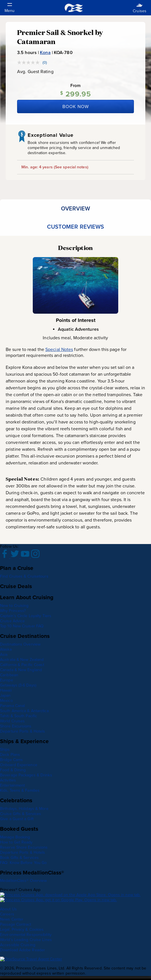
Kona (45, 52)
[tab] (75, 208)
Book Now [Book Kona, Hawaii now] (76, 107)
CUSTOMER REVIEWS (76, 227)
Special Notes (59, 349)
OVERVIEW (75, 208)
